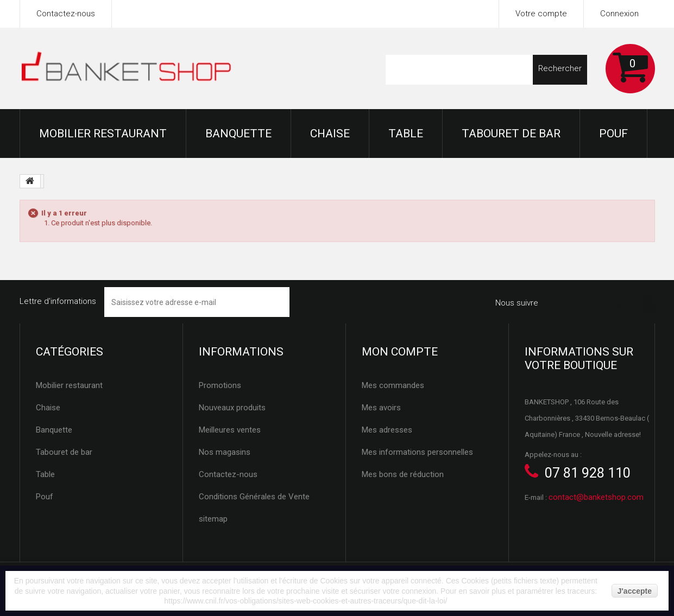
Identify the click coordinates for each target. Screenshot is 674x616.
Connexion (619, 14)
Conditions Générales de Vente (254, 497)
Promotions (220, 385)
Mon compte (400, 352)
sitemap (213, 519)
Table (406, 134)
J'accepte (635, 591)
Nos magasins (225, 452)
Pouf (613, 134)
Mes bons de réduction (403, 474)
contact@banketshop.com (596, 497)
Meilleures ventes (230, 430)
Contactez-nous (66, 14)
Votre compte (541, 14)
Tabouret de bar (511, 134)
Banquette (238, 134)
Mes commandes (393, 385)
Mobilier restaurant (103, 134)
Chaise (330, 134)
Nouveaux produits (232, 408)
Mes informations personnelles (417, 452)
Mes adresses (387, 430)
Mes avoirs (381, 408)
